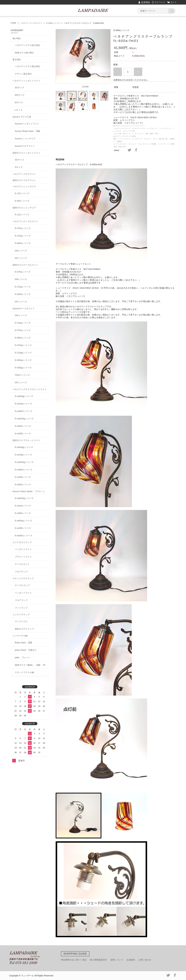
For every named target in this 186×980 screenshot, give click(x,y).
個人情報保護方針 (98, 960)
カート (174, 2)
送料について (117, 960)
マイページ (160, 2)
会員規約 (131, 960)
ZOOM (85, 87)
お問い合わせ (145, 960)
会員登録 (145, 2)
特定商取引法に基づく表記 (74, 960)
